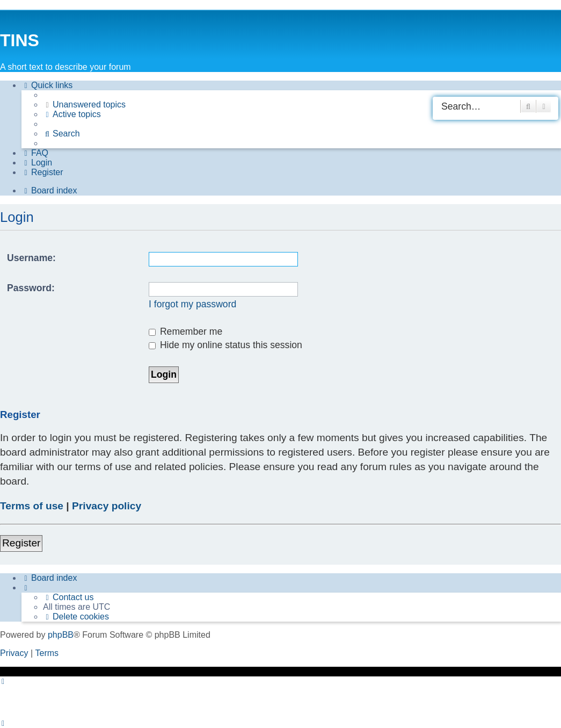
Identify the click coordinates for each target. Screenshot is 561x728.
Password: (31, 288)
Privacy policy (107, 506)
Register (21, 543)
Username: (31, 258)
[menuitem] (84, 105)
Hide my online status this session (225, 345)
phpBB (61, 635)
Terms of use (32, 506)
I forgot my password (192, 304)
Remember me (185, 331)
